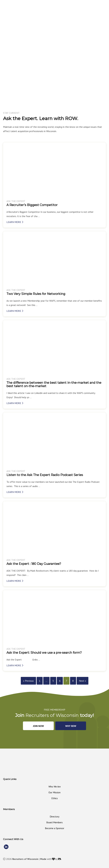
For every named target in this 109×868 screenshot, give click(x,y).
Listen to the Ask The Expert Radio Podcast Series (45, 475)
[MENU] (105, 12)
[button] (38, 726)
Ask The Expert (16, 201)
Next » (83, 681)
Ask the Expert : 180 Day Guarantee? (34, 564)
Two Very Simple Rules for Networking (36, 294)
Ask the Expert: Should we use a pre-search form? (44, 653)
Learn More (15, 222)
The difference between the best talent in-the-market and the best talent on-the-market (54, 384)
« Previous (28, 681)
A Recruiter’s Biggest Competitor (32, 205)
